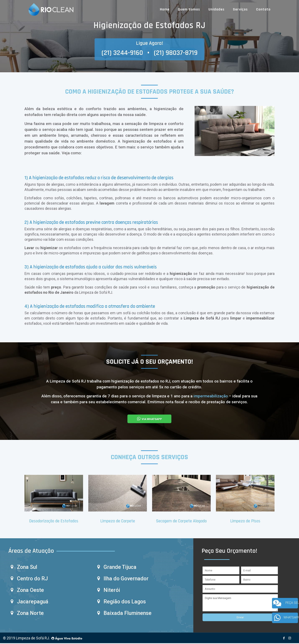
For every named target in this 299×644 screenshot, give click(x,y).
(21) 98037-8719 (176, 53)
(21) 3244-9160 (122, 53)
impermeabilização (211, 396)
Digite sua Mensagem (240, 604)
